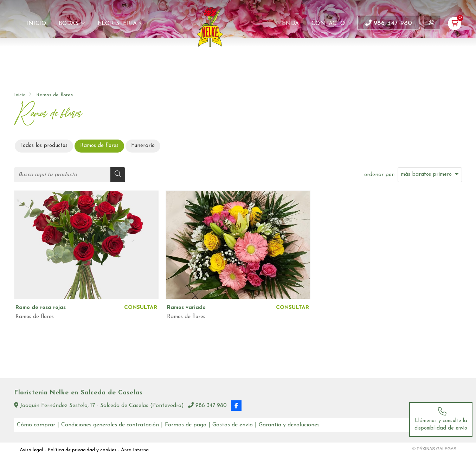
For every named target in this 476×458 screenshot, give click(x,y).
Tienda (288, 24)
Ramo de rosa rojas (41, 308)
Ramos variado (186, 308)
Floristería (117, 24)
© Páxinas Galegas (434, 449)
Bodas (69, 24)
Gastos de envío (233, 425)
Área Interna (135, 450)
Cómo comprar (36, 425)
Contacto (328, 24)
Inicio (36, 24)
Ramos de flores (35, 317)
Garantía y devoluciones (289, 425)
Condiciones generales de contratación (110, 425)
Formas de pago (186, 425)
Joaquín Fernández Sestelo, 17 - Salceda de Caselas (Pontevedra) (99, 406)
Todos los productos (44, 146)
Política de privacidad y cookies (82, 450)
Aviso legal (31, 450)
